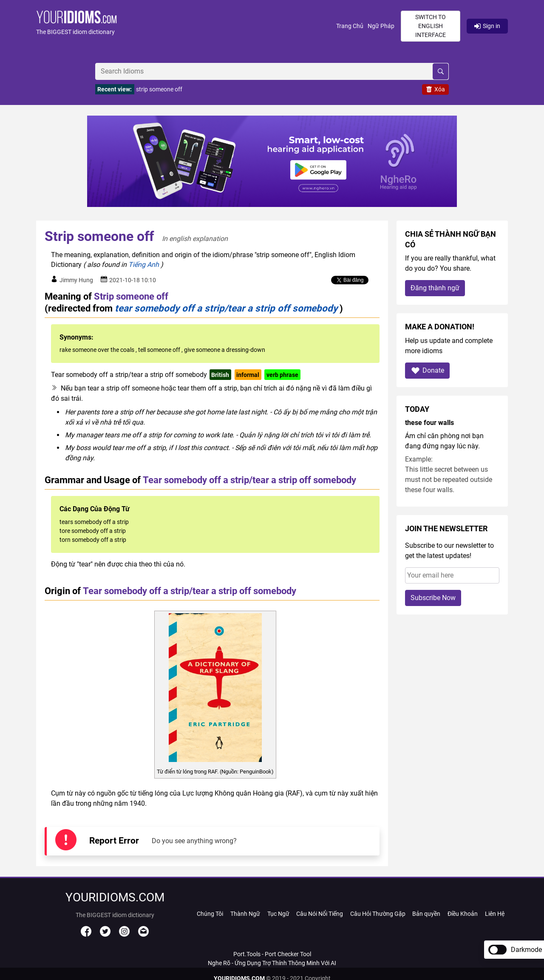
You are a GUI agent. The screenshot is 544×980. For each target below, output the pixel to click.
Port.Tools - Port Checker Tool (272, 954)
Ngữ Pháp (381, 26)
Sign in (487, 26)
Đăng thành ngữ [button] (435, 288)
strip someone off (159, 89)
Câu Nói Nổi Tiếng (320, 914)
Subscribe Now (433, 598)
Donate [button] (427, 370)
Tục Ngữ (278, 914)
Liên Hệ (495, 914)
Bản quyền (426, 914)
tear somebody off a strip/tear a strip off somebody (226, 308)
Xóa (435, 89)
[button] (186, 26)
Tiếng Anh (144, 265)
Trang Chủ (350, 26)
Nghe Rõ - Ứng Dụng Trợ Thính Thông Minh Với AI (272, 963)
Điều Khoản (463, 914)
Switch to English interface (431, 26)
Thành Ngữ (245, 914)
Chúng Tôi (210, 914)
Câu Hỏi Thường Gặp (378, 914)
